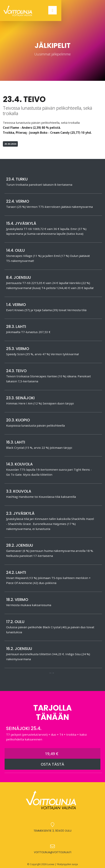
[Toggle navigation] (52, 10)
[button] (52, 673)
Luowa (51, 864)
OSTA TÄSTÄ (52, 764)
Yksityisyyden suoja (67, 864)
